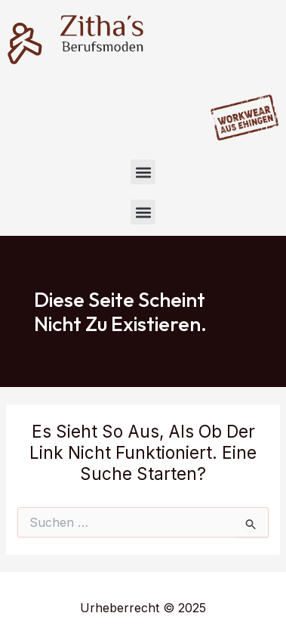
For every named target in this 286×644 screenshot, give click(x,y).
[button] (143, 172)
